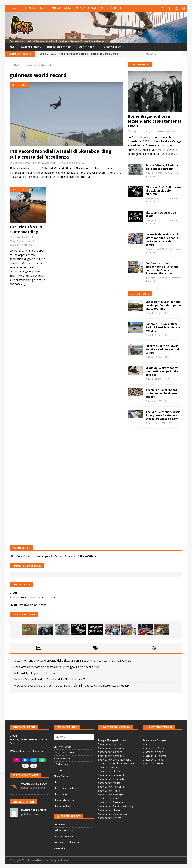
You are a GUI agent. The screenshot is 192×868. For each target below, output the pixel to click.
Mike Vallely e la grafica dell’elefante (36, 673)
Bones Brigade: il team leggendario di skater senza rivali (155, 121)
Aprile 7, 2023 (155, 312)
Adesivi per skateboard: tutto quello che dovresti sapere (162, 393)
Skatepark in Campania (111, 755)
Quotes (58, 770)
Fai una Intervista (61, 8)
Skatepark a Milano (154, 748)
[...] (175, 153)
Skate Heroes (61, 782)
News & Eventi (113, 47)
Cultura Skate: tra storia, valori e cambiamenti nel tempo (162, 349)
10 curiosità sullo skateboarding (26, 229)
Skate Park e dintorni (66, 788)
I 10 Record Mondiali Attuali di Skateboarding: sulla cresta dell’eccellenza (61, 153)
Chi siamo (13, 8)
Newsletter (115, 8)
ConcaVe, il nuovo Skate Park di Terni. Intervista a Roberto (163, 327)
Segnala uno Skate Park (90, 8)
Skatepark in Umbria (110, 810)
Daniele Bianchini (34, 810)
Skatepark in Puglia (109, 790)
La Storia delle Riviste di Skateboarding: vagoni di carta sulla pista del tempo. (162, 239)
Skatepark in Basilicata (111, 748)
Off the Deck (87, 47)
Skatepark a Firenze (154, 744)
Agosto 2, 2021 (155, 401)
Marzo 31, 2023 (21, 237)
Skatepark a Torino (153, 763)
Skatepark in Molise (109, 782)
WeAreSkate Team (46, 162)
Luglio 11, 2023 (139, 131)
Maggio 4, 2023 (155, 357)
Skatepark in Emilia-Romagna (115, 759)
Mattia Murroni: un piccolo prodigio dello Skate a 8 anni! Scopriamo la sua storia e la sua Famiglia (73, 660)
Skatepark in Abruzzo (110, 744)
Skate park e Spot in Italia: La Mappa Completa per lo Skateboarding (163, 305)
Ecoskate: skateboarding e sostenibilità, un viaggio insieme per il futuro (57, 666)
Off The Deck (140, 64)
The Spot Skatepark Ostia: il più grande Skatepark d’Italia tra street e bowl (163, 415)
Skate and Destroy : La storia (161, 214)
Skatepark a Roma (153, 759)
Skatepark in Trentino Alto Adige (116, 806)
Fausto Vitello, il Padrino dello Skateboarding (162, 166)
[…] (88, 176)
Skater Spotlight (63, 805)
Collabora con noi (34, 8)
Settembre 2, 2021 (157, 423)
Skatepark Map (30, 47)
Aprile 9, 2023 (155, 334)
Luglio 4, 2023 (155, 220)
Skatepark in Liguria (109, 771)
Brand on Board (63, 746)
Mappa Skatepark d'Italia (112, 740)
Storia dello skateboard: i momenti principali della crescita (163, 371)
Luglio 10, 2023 (155, 173)
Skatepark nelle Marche (112, 778)
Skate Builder (61, 776)
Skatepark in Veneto (110, 817)
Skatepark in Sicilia (109, 798)
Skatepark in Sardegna (111, 794)
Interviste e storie (59, 47)
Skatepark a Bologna (154, 740)
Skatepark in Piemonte (111, 786)
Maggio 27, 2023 (21, 162)
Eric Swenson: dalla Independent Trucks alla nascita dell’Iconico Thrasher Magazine (162, 268)
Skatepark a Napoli (153, 751)
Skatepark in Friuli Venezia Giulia (117, 763)
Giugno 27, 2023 (156, 249)
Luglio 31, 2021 (155, 379)
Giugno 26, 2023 (156, 277)
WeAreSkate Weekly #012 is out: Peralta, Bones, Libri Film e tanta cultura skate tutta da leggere (72, 685)
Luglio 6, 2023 (155, 198)
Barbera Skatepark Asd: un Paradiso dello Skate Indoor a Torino (53, 679)
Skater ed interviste (65, 800)
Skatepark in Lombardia (112, 775)
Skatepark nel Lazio (109, 767)
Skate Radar (61, 794)
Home (11, 47)
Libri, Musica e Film (64, 752)
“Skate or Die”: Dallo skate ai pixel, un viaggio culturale (163, 190)
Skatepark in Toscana (110, 802)
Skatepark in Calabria (110, 751)
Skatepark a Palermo (154, 755)
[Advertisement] (155, 456)
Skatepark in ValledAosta (112, 814)
